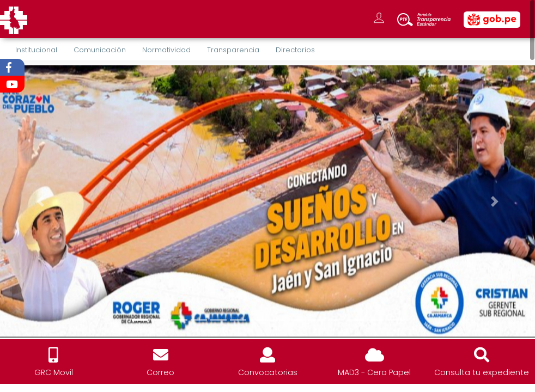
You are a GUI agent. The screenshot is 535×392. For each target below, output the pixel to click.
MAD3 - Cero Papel (374, 372)
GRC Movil (54, 372)
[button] (40, 201)
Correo (160, 372)
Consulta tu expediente (482, 372)
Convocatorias (268, 372)
